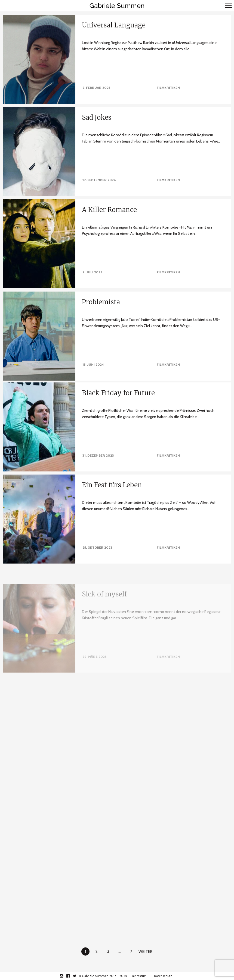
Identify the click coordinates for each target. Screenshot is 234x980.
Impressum (139, 976)
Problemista (101, 300)
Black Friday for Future (118, 395)
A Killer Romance (109, 210)
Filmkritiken (168, 88)
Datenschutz (163, 976)
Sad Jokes (97, 117)
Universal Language (114, 25)
